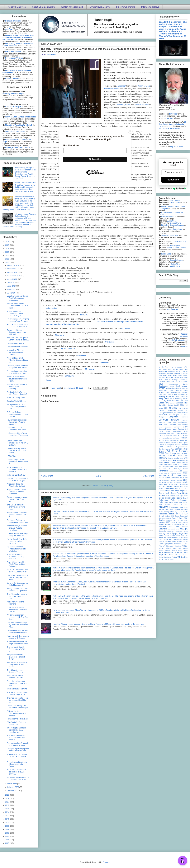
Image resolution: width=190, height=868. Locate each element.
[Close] (130, 131)
